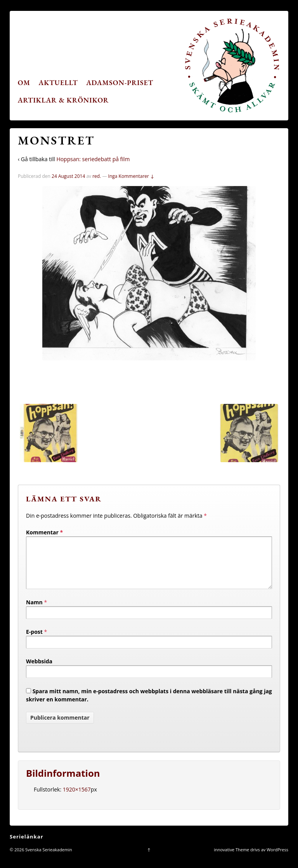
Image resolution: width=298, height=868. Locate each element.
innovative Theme (231, 859)
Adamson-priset (120, 83)
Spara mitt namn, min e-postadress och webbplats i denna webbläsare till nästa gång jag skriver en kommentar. (149, 704)
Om (24, 83)
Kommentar (44, 532)
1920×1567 (77, 799)
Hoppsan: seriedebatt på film (93, 159)
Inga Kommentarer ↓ (131, 176)
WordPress (277, 859)
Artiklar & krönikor (63, 100)
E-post (34, 641)
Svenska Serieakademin (48, 859)
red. (97, 176)
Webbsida (39, 671)
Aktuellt (58, 83)
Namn (34, 611)
